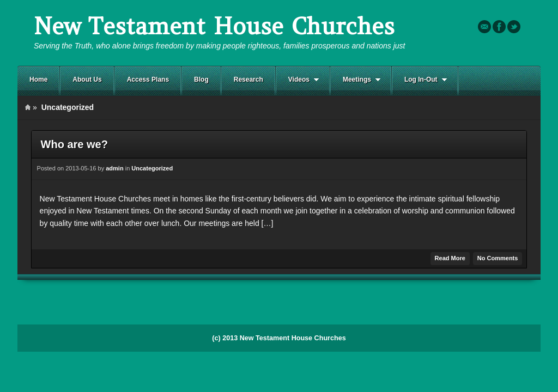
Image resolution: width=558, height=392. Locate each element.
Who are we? (74, 144)
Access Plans (148, 79)
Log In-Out (420, 80)
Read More (450, 258)
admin (114, 168)
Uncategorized (152, 168)
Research (248, 79)
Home (38, 79)
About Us (87, 79)
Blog (201, 79)
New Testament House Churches (214, 26)
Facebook (499, 27)
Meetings (356, 80)
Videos (298, 80)
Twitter (514, 27)
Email (484, 27)
